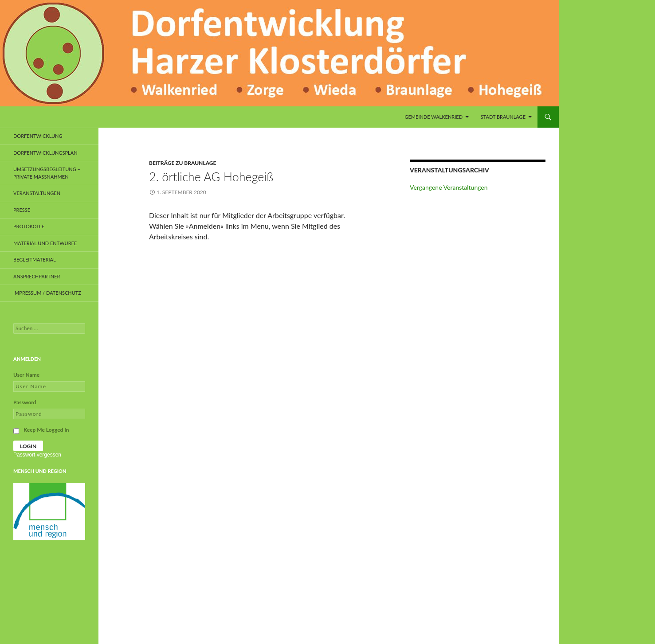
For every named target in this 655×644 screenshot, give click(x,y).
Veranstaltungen (37, 193)
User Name (26, 375)
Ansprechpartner (37, 276)
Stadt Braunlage (503, 117)
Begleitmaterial (35, 260)
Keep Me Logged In (46, 430)
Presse (22, 210)
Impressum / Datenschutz (47, 293)
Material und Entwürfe (45, 243)
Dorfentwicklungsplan (45, 153)
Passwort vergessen (37, 455)
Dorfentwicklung (38, 136)
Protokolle (29, 226)
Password (25, 402)
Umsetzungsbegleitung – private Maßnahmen (47, 173)
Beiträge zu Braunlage (182, 163)
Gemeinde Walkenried (433, 117)
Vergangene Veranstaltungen (449, 187)
